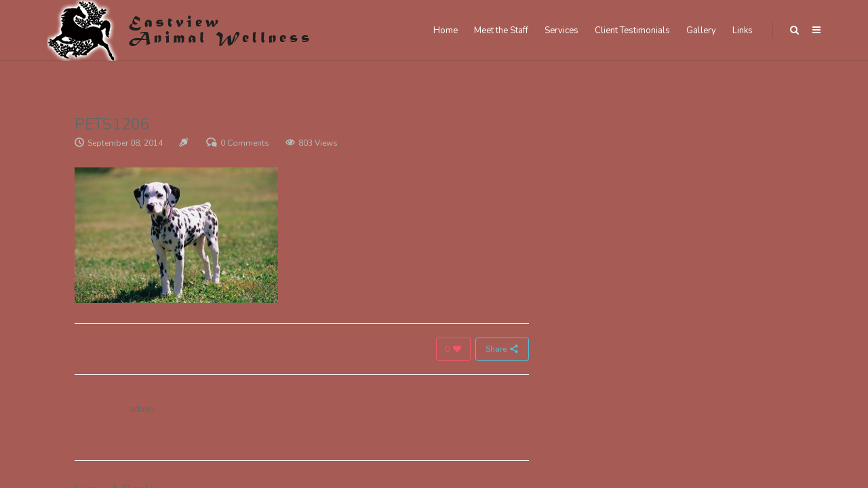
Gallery (701, 30)
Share (502, 349)
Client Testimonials (632, 30)
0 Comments (245, 143)
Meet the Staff (501, 30)
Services (561, 30)
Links (743, 30)
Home (446, 30)
